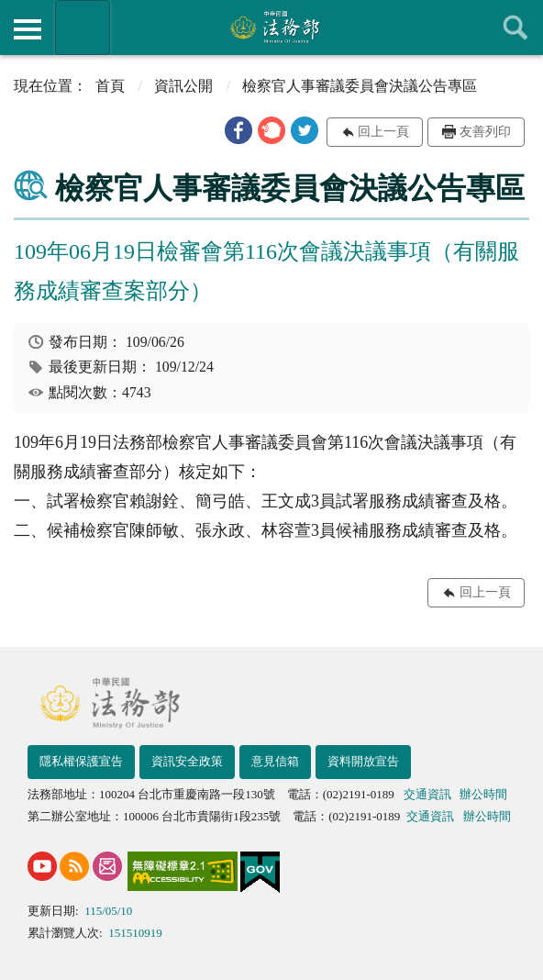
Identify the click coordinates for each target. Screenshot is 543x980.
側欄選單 (28, 29)
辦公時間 (483, 794)
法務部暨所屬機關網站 (83, 28)
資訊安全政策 (187, 761)
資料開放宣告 (363, 761)
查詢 (515, 28)
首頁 (110, 86)
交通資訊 (427, 794)
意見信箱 (275, 761)
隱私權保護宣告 (81, 761)
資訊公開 (183, 86)
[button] (238, 130)
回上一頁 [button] (383, 132)
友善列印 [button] (485, 132)
